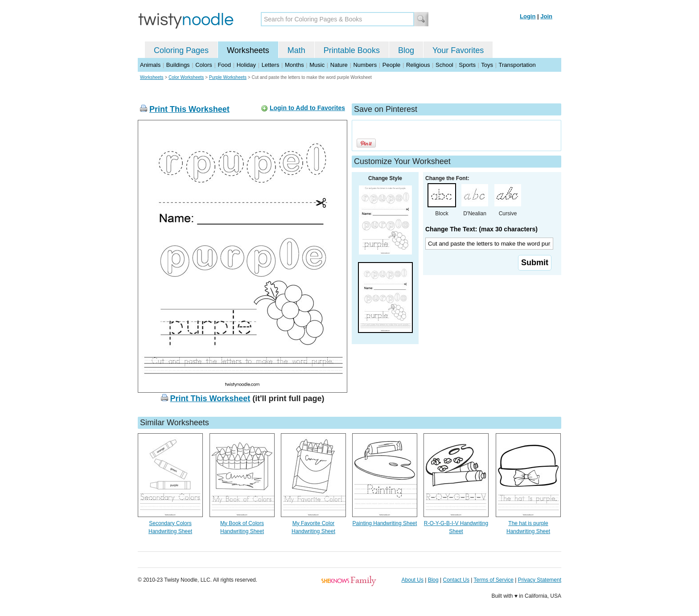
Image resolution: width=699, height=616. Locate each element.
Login (528, 16)
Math (296, 50)
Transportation (517, 65)
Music (317, 65)
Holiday (246, 65)
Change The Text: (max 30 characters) (481, 229)
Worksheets (248, 50)
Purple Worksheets (228, 77)
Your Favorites (458, 50)
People (391, 65)
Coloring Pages (181, 50)
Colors (204, 65)
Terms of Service (493, 580)
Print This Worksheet (189, 109)
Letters (271, 65)
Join (546, 16)
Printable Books (352, 50)
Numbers (365, 65)
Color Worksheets (186, 77)
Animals (150, 65)
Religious (418, 65)
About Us (413, 580)
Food (224, 65)
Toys (487, 65)
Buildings (178, 65)
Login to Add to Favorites (307, 108)
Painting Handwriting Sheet (385, 523)
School (444, 65)
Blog (406, 50)
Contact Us (456, 580)
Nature (339, 65)
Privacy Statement (540, 580)
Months (294, 65)
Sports (467, 65)
